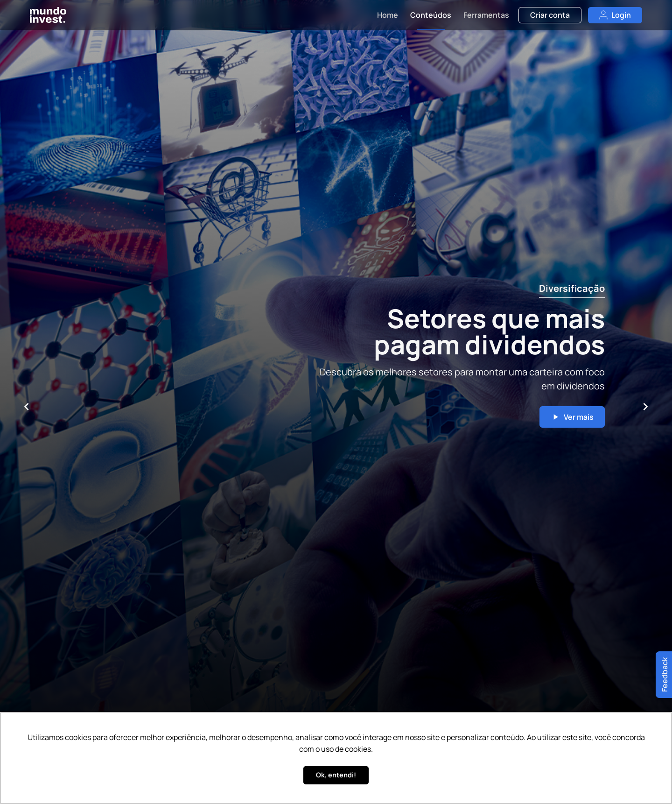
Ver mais (572, 417)
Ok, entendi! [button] (336, 775)
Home (388, 15)
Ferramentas (486, 15)
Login (615, 15)
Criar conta (550, 15)
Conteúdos (431, 15)
